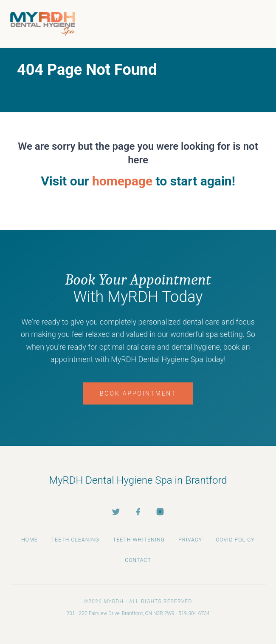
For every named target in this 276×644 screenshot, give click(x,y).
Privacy (190, 540)
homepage (122, 181)
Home (30, 540)
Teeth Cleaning (75, 540)
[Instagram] (160, 512)
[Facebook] (138, 512)
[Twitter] (116, 512)
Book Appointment (138, 393)
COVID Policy (235, 540)
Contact (138, 560)
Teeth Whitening (139, 540)
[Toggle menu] (256, 24)
